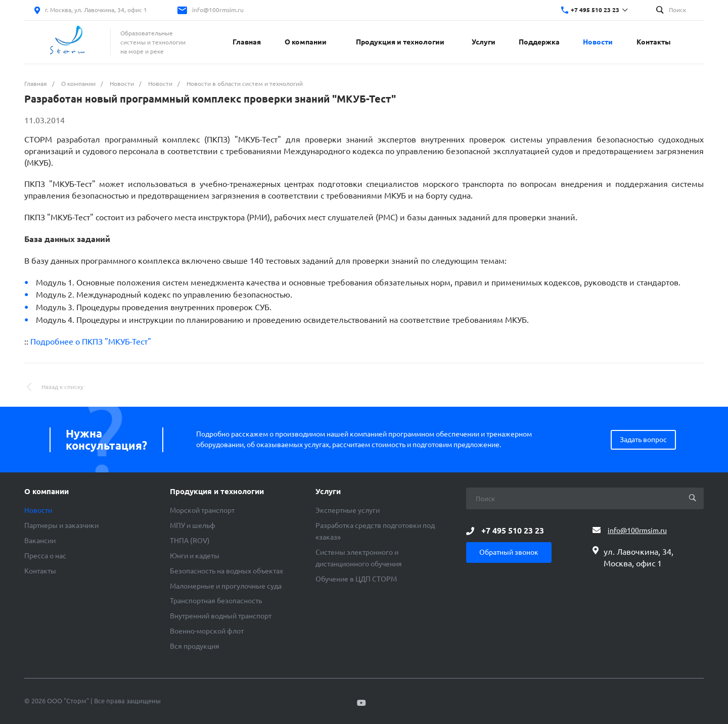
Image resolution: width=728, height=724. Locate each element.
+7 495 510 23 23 (595, 10)
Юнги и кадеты (195, 556)
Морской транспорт (202, 510)
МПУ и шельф (193, 525)
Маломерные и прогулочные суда (226, 586)
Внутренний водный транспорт (221, 616)
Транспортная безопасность (216, 601)
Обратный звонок (509, 552)
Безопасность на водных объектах (226, 571)
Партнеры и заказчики (61, 525)
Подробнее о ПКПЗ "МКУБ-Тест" (91, 342)
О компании (47, 492)
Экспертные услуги (348, 510)
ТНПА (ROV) (190, 541)
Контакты (40, 571)
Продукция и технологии (217, 492)
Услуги (328, 492)
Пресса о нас (45, 556)
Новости (38, 510)
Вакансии (40, 541)
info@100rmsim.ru (218, 10)
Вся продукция (195, 646)
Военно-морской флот (207, 631)
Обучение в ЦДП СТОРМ (356, 579)
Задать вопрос (643, 440)
